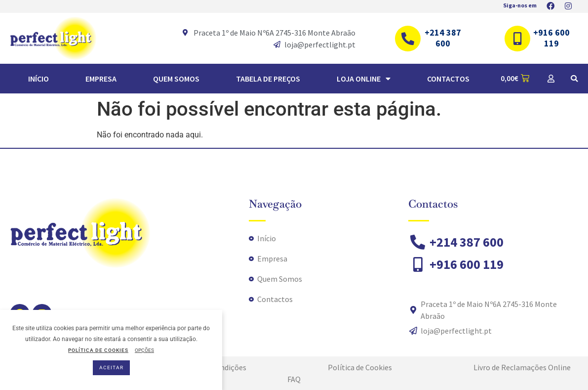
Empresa (101, 79)
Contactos (448, 79)
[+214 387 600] (408, 39)
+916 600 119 (551, 38)
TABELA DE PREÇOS (268, 79)
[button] (574, 79)
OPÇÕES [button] (144, 350)
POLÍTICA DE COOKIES (98, 350)
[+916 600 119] (517, 39)
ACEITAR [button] (111, 368)
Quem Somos (176, 79)
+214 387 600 (443, 38)
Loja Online (364, 79)
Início (39, 79)
